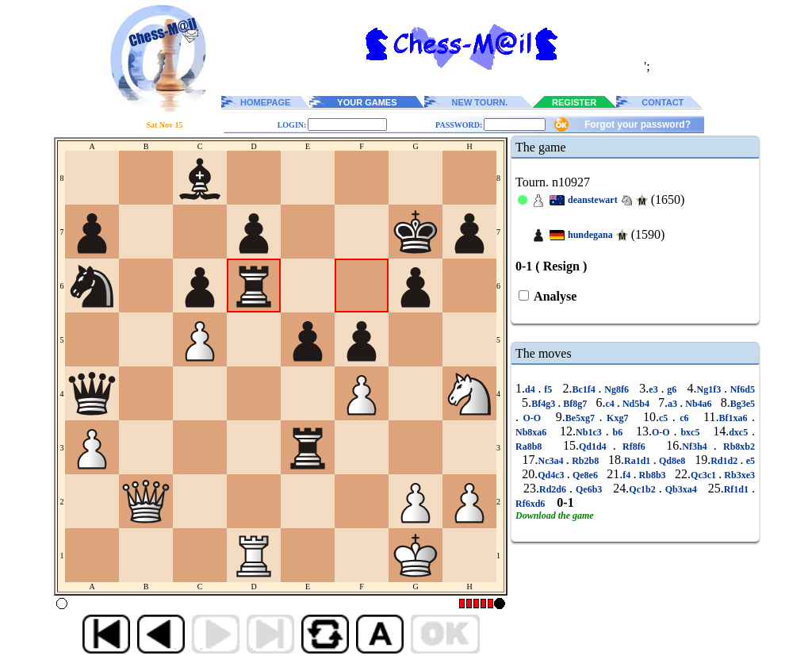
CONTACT (663, 102)
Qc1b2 (643, 489)
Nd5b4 (636, 404)
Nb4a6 (698, 404)
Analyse (554, 296)
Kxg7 (618, 418)
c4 (611, 404)
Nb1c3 (591, 432)
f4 (628, 475)
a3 (674, 404)
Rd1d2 (725, 461)
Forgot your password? (638, 125)
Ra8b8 (532, 447)
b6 (618, 432)
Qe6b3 (589, 489)
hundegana (590, 235)
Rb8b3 (652, 475)
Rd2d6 (554, 489)
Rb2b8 (586, 461)
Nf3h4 (698, 447)
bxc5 (691, 432)
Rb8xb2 (736, 447)
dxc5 (740, 432)
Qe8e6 (585, 475)
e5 (749, 461)
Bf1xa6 (736, 418)
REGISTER (574, 102)
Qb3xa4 (681, 489)
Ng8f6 (617, 389)
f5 (548, 389)
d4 (531, 389)
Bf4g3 (544, 404)
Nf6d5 (741, 389)
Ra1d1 (639, 461)
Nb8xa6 (533, 432)
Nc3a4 (552, 461)
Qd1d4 (596, 447)
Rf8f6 (634, 447)
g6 (672, 389)
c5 (666, 418)
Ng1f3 (710, 389)
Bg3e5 (743, 404)
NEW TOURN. (480, 102)
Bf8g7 (575, 404)
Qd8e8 (672, 461)
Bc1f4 (586, 389)
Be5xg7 (582, 418)
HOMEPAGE (265, 102)
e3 (655, 389)
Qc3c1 (705, 475)
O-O (532, 418)
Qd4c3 (552, 475)
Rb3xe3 (738, 475)
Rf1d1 (738, 489)
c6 (684, 418)
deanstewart (593, 200)
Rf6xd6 (531, 504)
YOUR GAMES (367, 102)
